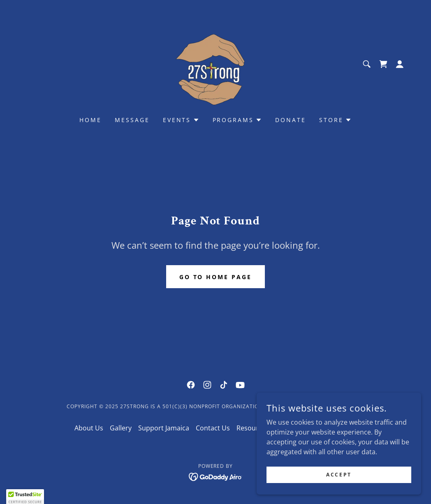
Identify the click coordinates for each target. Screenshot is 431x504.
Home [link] (90, 120)
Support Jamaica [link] (164, 428)
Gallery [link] (121, 428)
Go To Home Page (216, 277)
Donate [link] (291, 120)
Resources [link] (253, 428)
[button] (400, 64)
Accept (339, 475)
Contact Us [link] (213, 428)
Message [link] (132, 120)
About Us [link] (89, 428)
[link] (215, 63)
